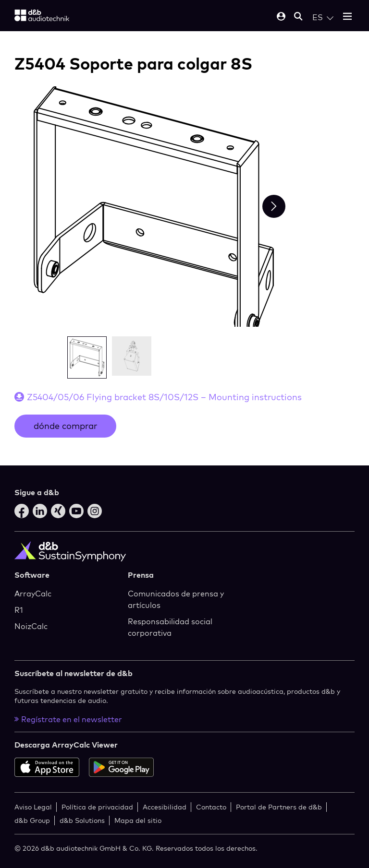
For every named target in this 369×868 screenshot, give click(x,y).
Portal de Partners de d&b (279, 807)
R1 (19, 610)
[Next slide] (274, 206)
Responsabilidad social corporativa (170, 627)
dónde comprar (65, 426)
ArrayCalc (33, 594)
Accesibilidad (165, 807)
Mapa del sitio (138, 820)
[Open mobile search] (298, 17)
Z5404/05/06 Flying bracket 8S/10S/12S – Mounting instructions (164, 397)
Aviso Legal (33, 807)
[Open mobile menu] (347, 17)
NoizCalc (31, 626)
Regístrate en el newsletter (68, 719)
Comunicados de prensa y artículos (176, 599)
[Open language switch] (323, 17)
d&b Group (32, 820)
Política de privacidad (97, 807)
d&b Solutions (82, 820)
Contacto (211, 807)
